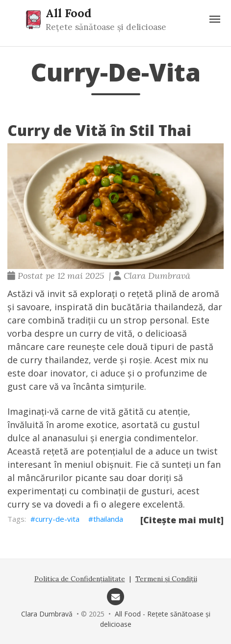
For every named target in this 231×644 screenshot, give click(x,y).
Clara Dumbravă (47, 614)
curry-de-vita (57, 519)
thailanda (108, 519)
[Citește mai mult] (182, 520)
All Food (68, 13)
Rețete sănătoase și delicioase (106, 27)
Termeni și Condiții (166, 579)
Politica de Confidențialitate (80, 579)
